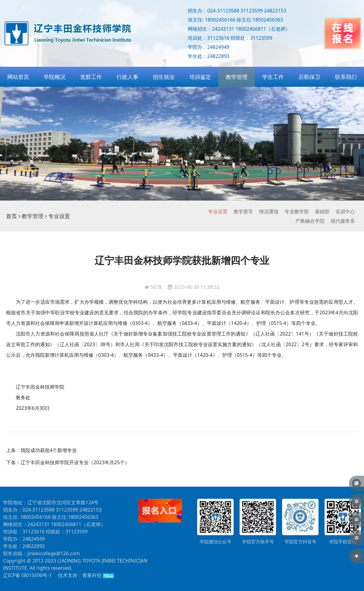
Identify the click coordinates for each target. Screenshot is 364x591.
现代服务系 (343, 221)
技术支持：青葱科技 (80, 575)
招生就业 (164, 77)
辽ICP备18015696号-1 (27, 575)
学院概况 (55, 77)
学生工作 (273, 77)
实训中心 (345, 211)
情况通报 (269, 211)
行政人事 (127, 77)
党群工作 (91, 77)
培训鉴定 (200, 77)
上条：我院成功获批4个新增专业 (41, 450)
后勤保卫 (309, 77)
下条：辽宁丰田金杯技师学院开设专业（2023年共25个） (68, 462)
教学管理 (237, 77)
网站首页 (18, 77)
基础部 (322, 211)
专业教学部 (297, 211)
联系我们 (346, 77)
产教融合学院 (310, 221)
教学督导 (243, 211)
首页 (12, 216)
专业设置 (218, 211)
